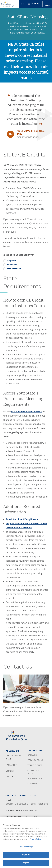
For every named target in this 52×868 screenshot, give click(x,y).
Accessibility (35, 779)
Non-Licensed (14, 269)
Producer (12, 265)
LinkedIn (10, 771)
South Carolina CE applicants (22, 519)
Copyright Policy (33, 772)
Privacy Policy (36, 760)
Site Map (32, 784)
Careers (32, 755)
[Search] (23, 4)
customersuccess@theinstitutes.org (27, 804)
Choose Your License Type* (19, 255)
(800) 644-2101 (30, 810)
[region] (26, 842)
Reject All (26, 855)
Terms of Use (35, 765)
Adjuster (12, 261)
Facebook (11, 765)
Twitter (10, 777)
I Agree (26, 863)
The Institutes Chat (13, 758)
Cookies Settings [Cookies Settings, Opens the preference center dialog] (26, 847)
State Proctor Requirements (26, 412)
